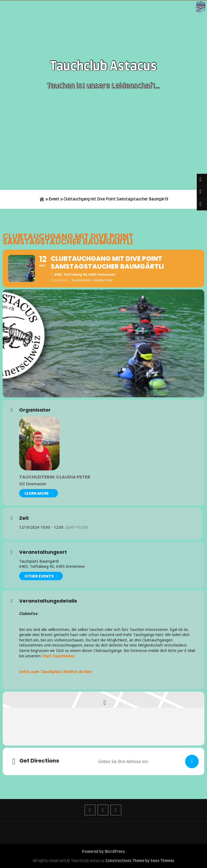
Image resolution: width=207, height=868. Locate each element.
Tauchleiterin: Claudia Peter (55, 477)
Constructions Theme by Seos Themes (140, 861)
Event (54, 199)
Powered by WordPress (103, 852)
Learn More (39, 493)
